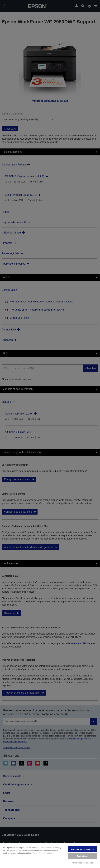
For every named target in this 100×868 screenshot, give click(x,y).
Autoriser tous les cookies (82, 849)
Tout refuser (82, 856)
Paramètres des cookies (83, 863)
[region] (50, 855)
